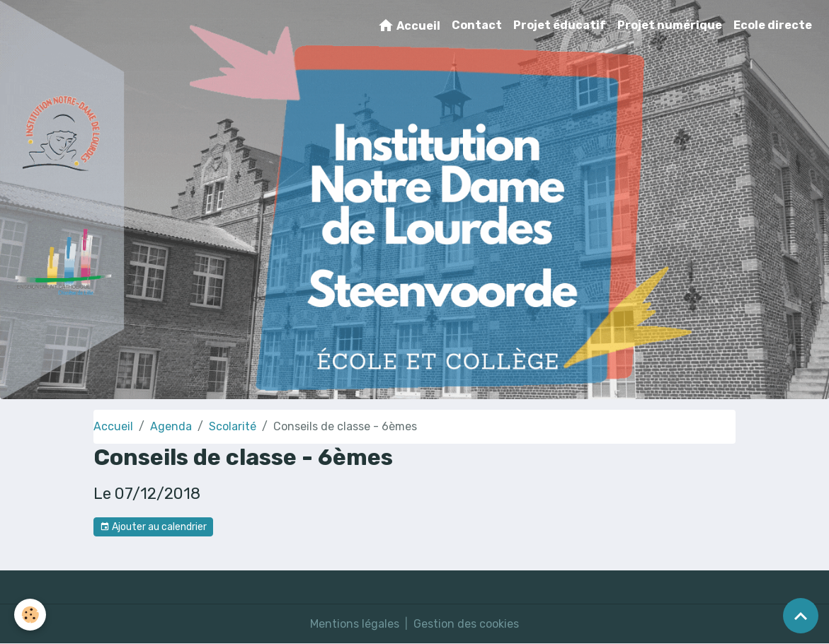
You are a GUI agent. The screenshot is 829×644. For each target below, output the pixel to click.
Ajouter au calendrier (153, 527)
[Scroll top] (801, 616)
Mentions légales (355, 624)
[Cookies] (30, 615)
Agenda (171, 426)
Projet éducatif (560, 25)
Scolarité (233, 426)
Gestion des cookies (466, 624)
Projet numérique (670, 25)
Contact (477, 25)
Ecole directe (773, 25)
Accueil (409, 25)
